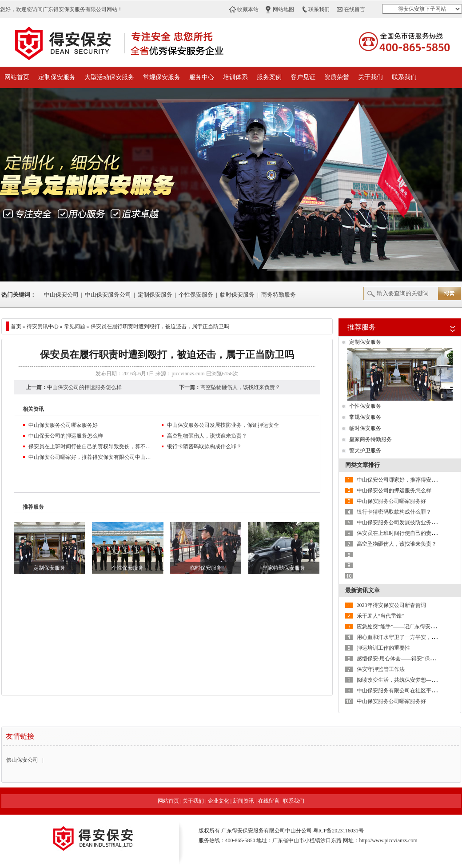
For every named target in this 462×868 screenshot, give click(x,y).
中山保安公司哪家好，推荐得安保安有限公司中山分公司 (91, 457)
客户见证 (303, 77)
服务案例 (269, 77)
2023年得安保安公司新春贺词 (391, 605)
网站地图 (283, 9)
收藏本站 (248, 9)
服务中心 (202, 77)
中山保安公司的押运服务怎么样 (84, 387)
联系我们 (319, 9)
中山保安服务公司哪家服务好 (63, 425)
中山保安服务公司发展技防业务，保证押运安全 (223, 425)
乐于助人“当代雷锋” (380, 616)
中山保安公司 (61, 295)
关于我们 (370, 77)
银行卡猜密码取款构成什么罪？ (204, 446)
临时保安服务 (237, 295)
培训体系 (235, 77)
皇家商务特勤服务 (370, 439)
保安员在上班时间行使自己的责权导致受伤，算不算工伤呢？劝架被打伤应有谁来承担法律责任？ (91, 446)
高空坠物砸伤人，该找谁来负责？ (240, 387)
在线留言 (354, 9)
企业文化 (219, 801)
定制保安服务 (57, 77)
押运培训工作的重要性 (383, 648)
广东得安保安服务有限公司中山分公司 (267, 831)
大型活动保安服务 (109, 77)
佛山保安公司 (22, 760)
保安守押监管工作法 (381, 669)
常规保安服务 (162, 77)
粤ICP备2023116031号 (339, 831)
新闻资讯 (243, 801)
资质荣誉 (337, 77)
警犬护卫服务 (365, 450)
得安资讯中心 (43, 326)
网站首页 (17, 77)
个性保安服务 (196, 295)
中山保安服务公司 (108, 295)
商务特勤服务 (279, 295)
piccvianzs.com (188, 374)
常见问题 (75, 326)
